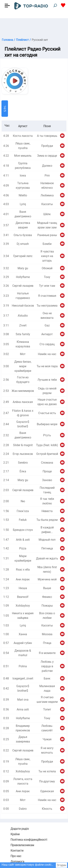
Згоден (61, 865)
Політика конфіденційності (29, 840)
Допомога (17, 862)
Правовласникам (22, 845)
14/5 (5, 109)
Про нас (16, 856)
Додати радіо (20, 829)
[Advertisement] (34, 27)
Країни (15, 834)
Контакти (17, 851)
